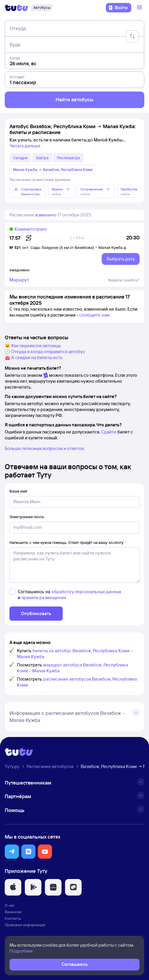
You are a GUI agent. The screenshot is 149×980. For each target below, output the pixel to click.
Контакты (13, 918)
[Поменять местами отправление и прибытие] (132, 36)
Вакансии (13, 912)
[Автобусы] (42, 8)
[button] (12, 852)
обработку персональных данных (86, 592)
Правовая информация (25, 925)
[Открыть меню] (140, 8)
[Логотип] (17, 8)
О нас (10, 905)
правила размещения (44, 597)
